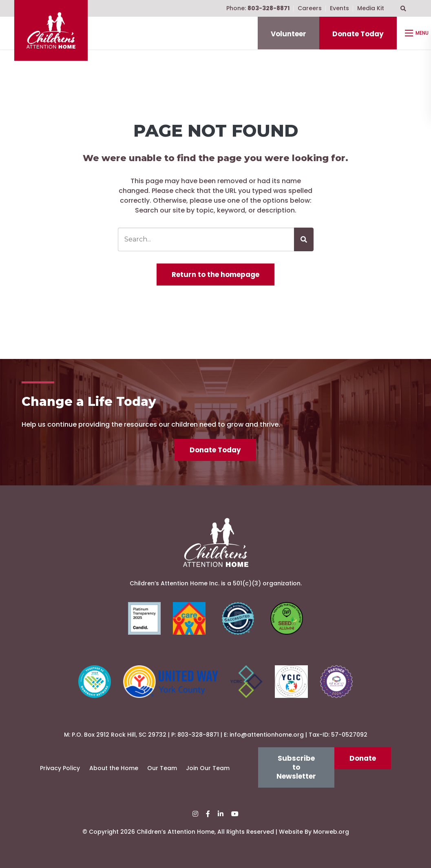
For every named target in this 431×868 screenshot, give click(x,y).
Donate (363, 758)
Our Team (162, 768)
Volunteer (288, 34)
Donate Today (358, 34)
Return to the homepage (215, 275)
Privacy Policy (60, 768)
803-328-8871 (198, 735)
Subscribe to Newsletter (296, 767)
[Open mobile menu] (418, 33)
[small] (195, 814)
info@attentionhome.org (267, 735)
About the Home (114, 768)
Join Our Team (208, 768)
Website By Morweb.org (314, 832)
